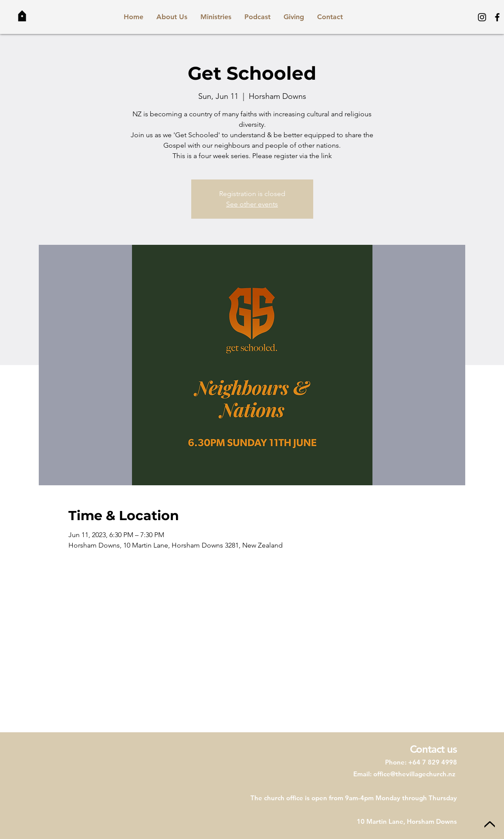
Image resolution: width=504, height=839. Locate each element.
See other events (252, 204)
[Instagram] (482, 17)
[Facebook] (497, 17)
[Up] (490, 825)
